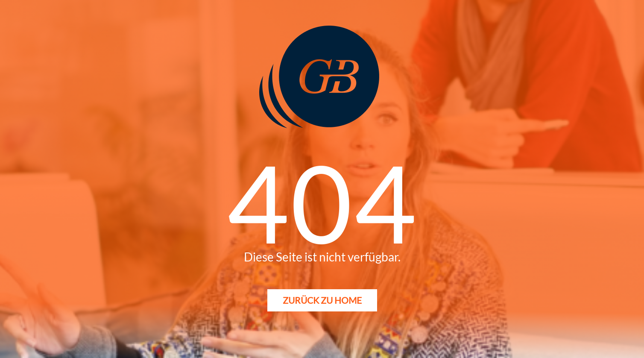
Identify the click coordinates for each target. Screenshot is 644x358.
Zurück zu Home (322, 300)
